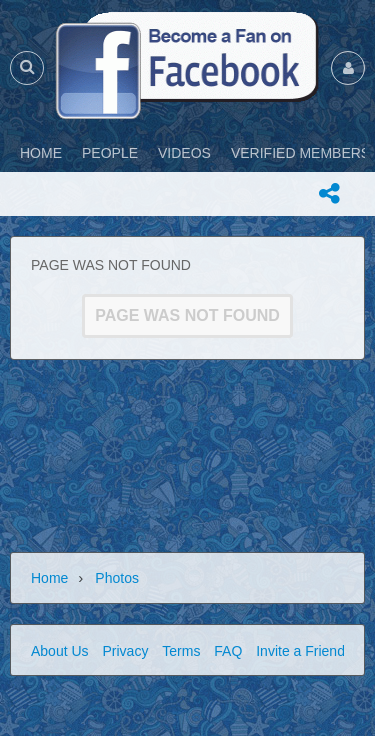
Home (49, 578)
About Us (60, 651)
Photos (117, 578)
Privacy (125, 651)
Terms (181, 651)
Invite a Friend (300, 651)
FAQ (228, 651)
